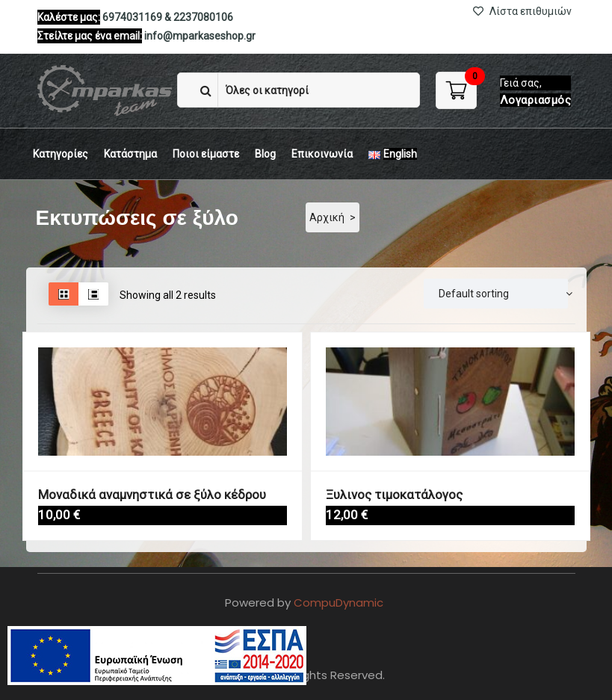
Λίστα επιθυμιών (522, 11)
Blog (265, 154)
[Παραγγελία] (496, 294)
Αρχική (327, 217)
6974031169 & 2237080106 (168, 17)
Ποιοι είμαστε (206, 154)
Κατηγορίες (61, 154)
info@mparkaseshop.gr (200, 36)
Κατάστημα (130, 154)
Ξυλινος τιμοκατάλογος (385, 494)
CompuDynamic (339, 603)
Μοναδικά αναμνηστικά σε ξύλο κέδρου (137, 494)
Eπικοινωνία (322, 154)
